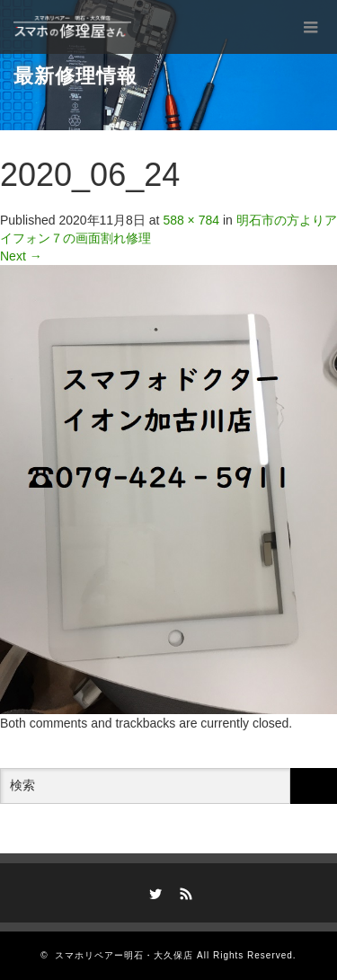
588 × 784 (191, 220)
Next (21, 256)
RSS (183, 891)
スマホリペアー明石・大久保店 (124, 955)
